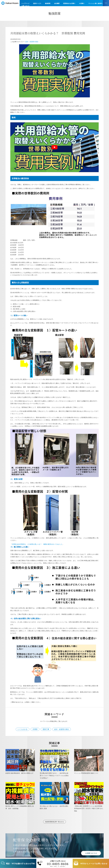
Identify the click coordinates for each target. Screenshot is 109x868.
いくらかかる (23, 729)
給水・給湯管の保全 (32, 42)
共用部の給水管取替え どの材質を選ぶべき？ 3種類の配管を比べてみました (37, 544)
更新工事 (46, 729)
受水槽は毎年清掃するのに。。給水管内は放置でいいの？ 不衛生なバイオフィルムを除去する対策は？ (54, 776)
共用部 (35, 729)
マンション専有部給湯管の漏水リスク (86, 773)
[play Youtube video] (54, 147)
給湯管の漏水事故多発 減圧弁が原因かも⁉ (19, 773)
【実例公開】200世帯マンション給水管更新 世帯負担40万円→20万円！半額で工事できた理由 (89, 808)
